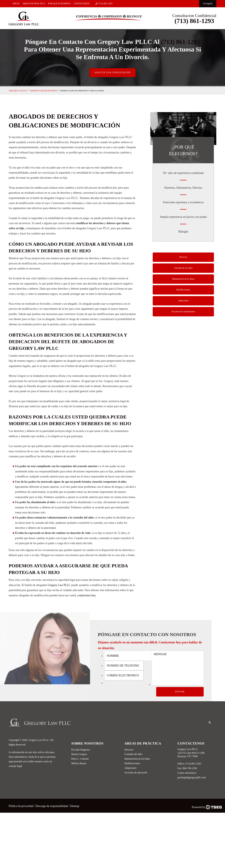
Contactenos (82, 4)
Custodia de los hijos (183, 269)
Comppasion (112, 16)
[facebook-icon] (204, 721)
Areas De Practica (34, 4)
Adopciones (183, 302)
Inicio (16, 4)
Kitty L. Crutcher (80, 759)
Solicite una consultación (113, 73)
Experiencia (86, 16)
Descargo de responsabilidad (52, 806)
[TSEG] (207, 807)
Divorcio (183, 258)
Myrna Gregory (79, 755)
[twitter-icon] (210, 723)
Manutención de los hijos (183, 280)
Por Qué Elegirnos (59, 4)
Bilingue (135, 16)
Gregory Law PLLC (59, 586)
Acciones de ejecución (136, 773)
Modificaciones (183, 291)
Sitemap (75, 806)
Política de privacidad (21, 806)
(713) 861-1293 (104, 4)
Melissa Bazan (79, 764)
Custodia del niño (133, 755)
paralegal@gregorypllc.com (192, 778)
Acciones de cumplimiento (183, 313)
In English (208, 4)
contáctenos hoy (86, 596)
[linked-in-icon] (215, 721)
